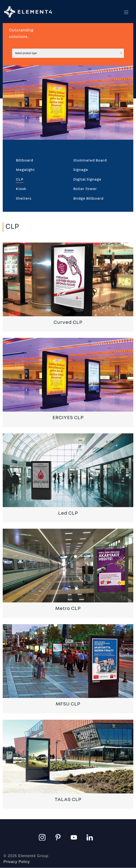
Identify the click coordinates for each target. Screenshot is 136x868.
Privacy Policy (17, 862)
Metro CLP (68, 608)
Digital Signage (87, 180)
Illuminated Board (90, 160)
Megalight (25, 170)
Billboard (25, 160)
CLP (20, 180)
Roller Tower (85, 189)
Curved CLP (68, 322)
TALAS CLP (68, 800)
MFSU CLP (68, 704)
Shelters (24, 199)
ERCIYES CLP (68, 418)
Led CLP (68, 513)
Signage (81, 170)
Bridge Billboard (88, 199)
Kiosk (21, 189)
